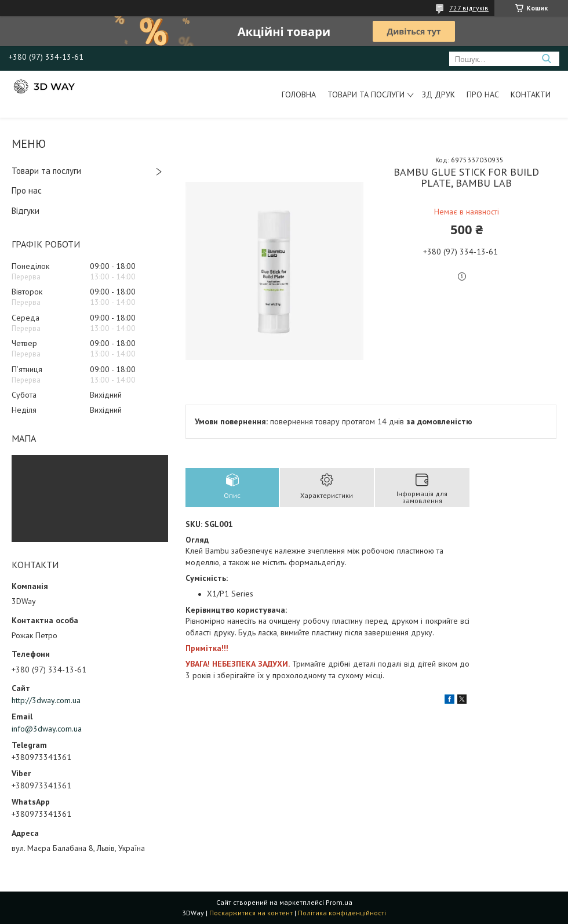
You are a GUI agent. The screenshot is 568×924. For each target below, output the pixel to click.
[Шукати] (546, 59)
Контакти (531, 94)
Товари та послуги (366, 94)
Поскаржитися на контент (251, 913)
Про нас (483, 94)
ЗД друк (438, 94)
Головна (299, 94)
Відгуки (26, 211)
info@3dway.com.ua (47, 729)
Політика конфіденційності (342, 913)
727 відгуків (469, 8)
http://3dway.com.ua (46, 700)
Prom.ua (339, 902)
